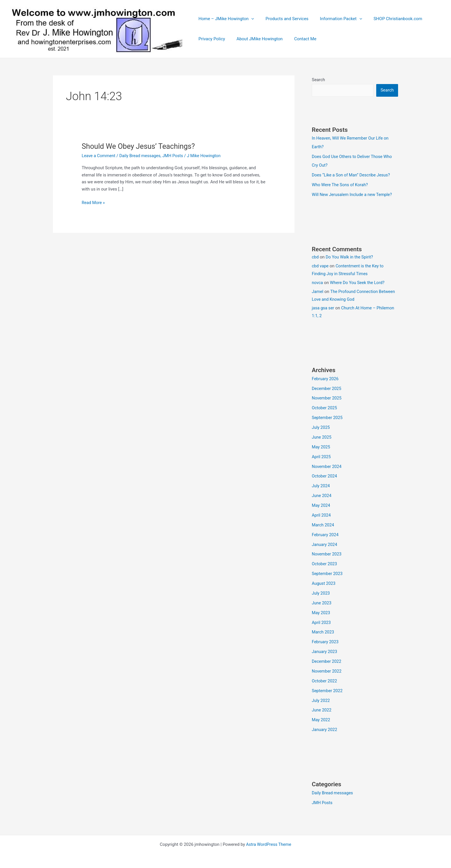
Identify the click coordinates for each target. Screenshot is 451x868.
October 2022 (325, 679)
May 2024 (321, 505)
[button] (250, 19)
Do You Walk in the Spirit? (350, 257)
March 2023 (323, 631)
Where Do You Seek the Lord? (358, 282)
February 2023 (326, 641)
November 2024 (327, 466)
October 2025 (325, 408)
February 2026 (326, 378)
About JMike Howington (255, 39)
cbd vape (320, 266)
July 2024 (321, 485)
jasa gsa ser (323, 308)
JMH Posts (175, 156)
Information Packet (334, 19)
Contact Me (298, 39)
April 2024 (322, 514)
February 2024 (326, 534)
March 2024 (323, 524)
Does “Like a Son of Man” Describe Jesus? (352, 175)
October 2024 (325, 475)
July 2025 (321, 427)
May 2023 (321, 612)
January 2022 (325, 728)
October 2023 (325, 563)
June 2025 (322, 437)
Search (318, 80)
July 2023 (321, 592)
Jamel (318, 291)
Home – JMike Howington (225, 19)
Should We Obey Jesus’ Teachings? (140, 146)
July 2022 (321, 699)
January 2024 (325, 544)
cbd (315, 257)
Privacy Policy (210, 39)
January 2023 (325, 650)
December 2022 (327, 660)
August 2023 (324, 583)
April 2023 (322, 621)
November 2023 (327, 553)
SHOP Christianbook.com (388, 19)
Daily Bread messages (142, 156)
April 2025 (322, 456)
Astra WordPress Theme (269, 843)
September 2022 (328, 689)
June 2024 (322, 495)
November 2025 (327, 398)
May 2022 (321, 718)
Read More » (94, 203)
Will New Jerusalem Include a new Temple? (353, 194)
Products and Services (283, 19)
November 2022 (327, 670)
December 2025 (327, 388)
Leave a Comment (99, 156)
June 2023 (322, 602)
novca (318, 282)
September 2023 (328, 573)
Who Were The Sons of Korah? (341, 184)
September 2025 (328, 417)
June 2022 (322, 709)
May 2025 (321, 446)
